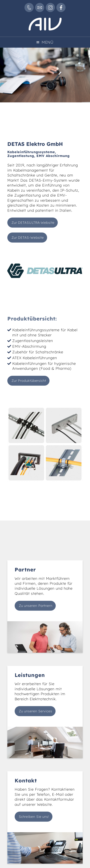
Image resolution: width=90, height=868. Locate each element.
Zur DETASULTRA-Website (33, 223)
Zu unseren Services (36, 711)
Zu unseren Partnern (36, 606)
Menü (48, 42)
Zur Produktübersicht (29, 381)
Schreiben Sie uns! (34, 817)
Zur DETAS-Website (28, 238)
